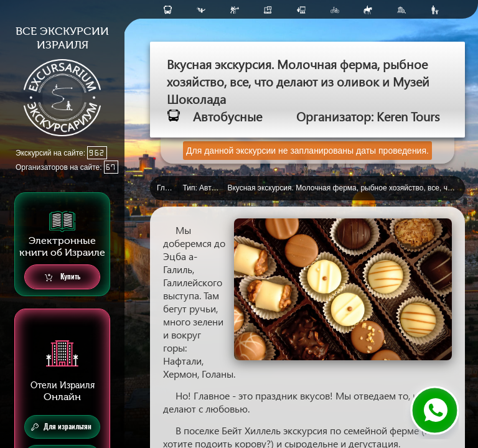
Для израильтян (61, 427)
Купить (63, 277)
